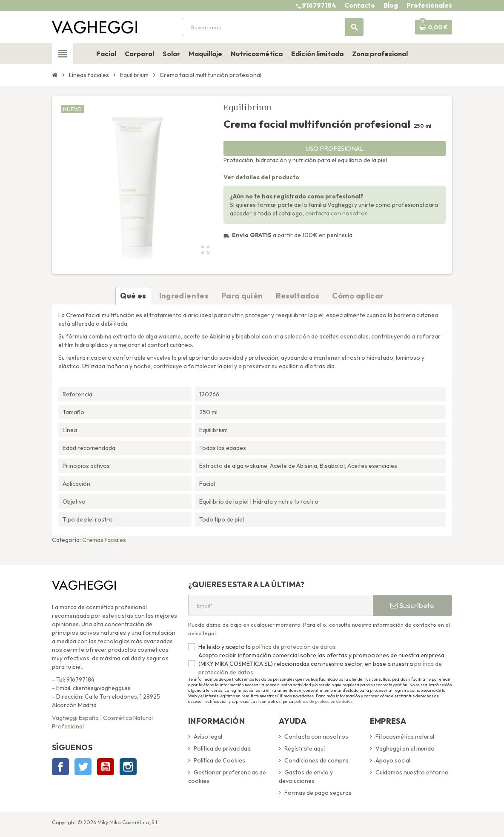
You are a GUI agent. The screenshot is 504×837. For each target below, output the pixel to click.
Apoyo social (393, 760)
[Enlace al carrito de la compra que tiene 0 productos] (434, 27)
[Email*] (281, 605)
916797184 (319, 5)
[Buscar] (272, 27)
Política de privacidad (222, 748)
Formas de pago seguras (318, 793)
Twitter (83, 767)
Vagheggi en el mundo (405, 748)
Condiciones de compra (316, 760)
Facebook (60, 767)
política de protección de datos (293, 647)
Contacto (360, 5)
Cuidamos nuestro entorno (412, 772)
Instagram (128, 767)
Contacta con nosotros (316, 737)
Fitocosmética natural (405, 737)
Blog (391, 5)
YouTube (106, 767)
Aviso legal (208, 737)
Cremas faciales (104, 540)
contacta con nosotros (336, 213)
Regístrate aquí (305, 748)
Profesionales (429, 5)
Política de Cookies (219, 760)
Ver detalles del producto (261, 177)
